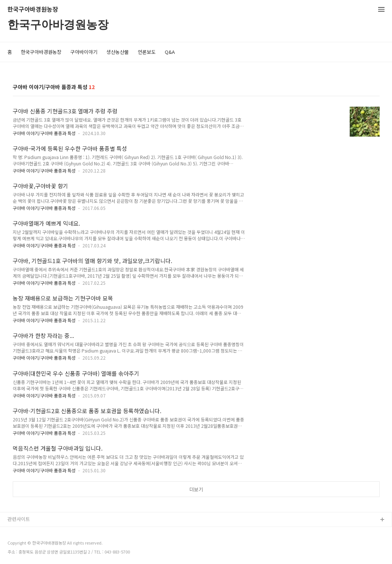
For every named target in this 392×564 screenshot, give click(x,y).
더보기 (196, 489)
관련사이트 (19, 519)
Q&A (170, 52)
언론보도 (147, 52)
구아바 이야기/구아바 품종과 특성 (44, 133)
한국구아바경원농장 (33, 10)
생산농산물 (118, 52)
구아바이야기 (84, 52)
